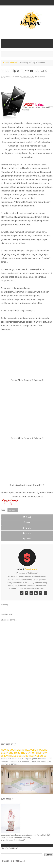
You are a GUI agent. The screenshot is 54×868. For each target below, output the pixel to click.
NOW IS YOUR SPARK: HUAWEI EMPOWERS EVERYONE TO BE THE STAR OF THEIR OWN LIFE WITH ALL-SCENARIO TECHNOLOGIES (25, 753)
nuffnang (14, 62)
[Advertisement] (27, 712)
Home (5, 62)
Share (27, 522)
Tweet (27, 517)
